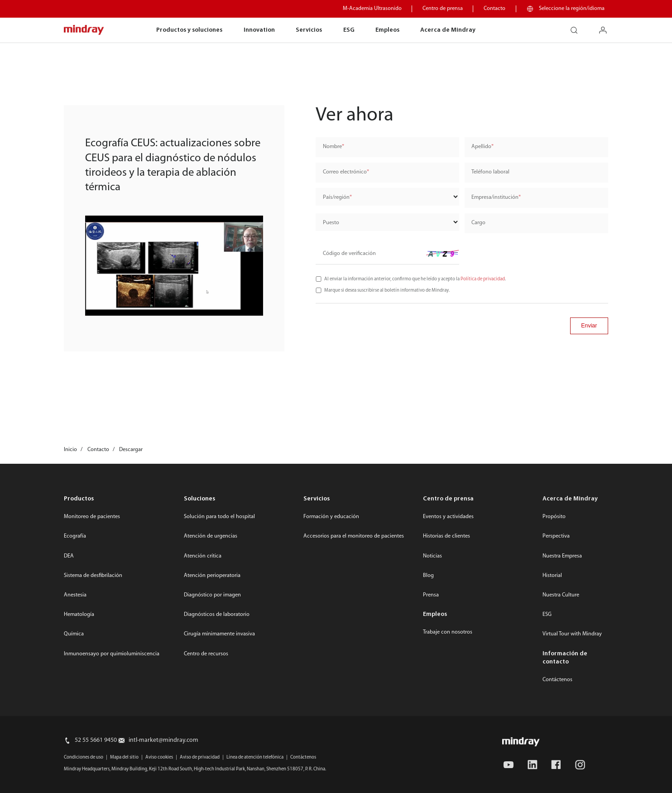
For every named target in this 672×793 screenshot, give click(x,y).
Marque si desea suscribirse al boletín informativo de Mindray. (387, 291)
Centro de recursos (206, 654)
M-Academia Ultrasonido (372, 9)
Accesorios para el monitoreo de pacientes (354, 536)
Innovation (259, 30)
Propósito (554, 517)
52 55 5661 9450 (96, 740)
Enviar (589, 326)
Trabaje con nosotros (448, 632)
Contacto (494, 9)
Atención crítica (203, 556)
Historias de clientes (446, 536)
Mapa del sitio (124, 757)
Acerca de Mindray (448, 30)
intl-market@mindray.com (163, 740)
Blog (428, 576)
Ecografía (75, 536)
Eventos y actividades (448, 517)
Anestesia (75, 595)
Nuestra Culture (561, 595)
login (607, 27)
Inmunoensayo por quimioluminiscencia (112, 654)
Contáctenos (557, 680)
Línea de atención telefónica (255, 757)
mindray (84, 30)
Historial (552, 576)
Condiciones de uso (84, 757)
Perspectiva (556, 536)
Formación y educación (331, 517)
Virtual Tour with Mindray (572, 634)
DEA (69, 556)
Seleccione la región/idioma (572, 9)
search (578, 27)
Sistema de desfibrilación (93, 576)
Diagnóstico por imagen (212, 595)
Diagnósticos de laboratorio (217, 615)
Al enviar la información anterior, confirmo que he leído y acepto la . (415, 279)
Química (74, 634)
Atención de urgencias (211, 536)
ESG (349, 30)
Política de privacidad (483, 279)
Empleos (387, 30)
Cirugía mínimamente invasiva (219, 634)
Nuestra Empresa (562, 556)
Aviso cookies (159, 757)
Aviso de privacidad (200, 757)
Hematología (79, 615)
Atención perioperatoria (212, 576)
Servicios (309, 30)
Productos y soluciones (189, 30)
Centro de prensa (443, 9)
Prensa (431, 595)
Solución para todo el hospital (219, 517)
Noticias (432, 556)
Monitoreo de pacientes (92, 517)
